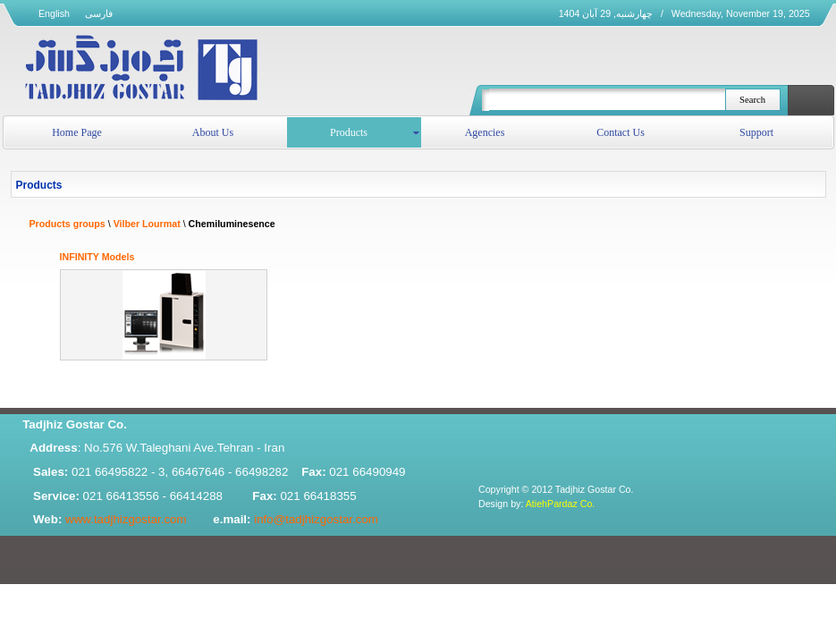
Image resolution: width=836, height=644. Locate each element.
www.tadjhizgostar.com (126, 519)
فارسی (99, 13)
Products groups (68, 224)
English (54, 13)
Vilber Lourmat (147, 224)
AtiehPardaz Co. (561, 504)
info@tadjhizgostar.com (316, 519)
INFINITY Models (97, 257)
